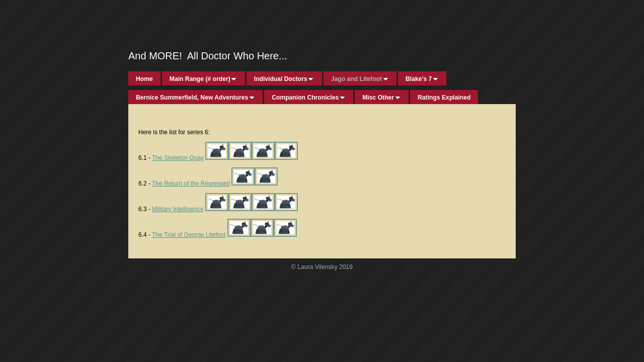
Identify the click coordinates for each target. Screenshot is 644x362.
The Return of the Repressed (191, 184)
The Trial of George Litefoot (189, 235)
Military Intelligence (178, 209)
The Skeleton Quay (178, 158)
